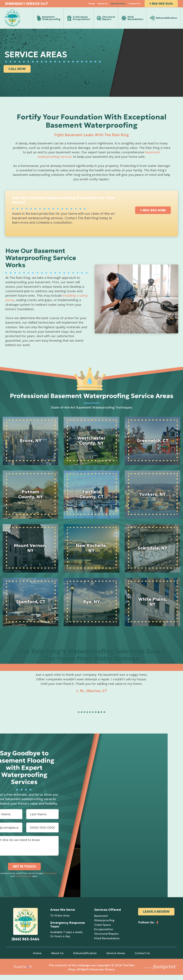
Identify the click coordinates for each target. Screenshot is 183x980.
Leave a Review (156, 917)
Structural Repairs (106, 939)
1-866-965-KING (153, 215)
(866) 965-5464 (25, 944)
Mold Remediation (107, 943)
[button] (79, 717)
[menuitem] (94, 5)
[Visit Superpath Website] (23, 973)
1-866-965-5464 (164, 5)
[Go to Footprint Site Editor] (160, 972)
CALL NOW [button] (18, 74)
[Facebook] (157, 926)
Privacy (110, 974)
